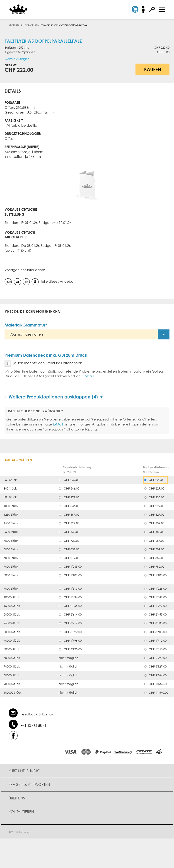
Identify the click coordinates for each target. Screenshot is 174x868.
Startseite (15, 25)
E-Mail (58, 424)
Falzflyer (31, 25)
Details (89, 376)
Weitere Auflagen (17, 59)
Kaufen (153, 69)
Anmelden (145, 9)
